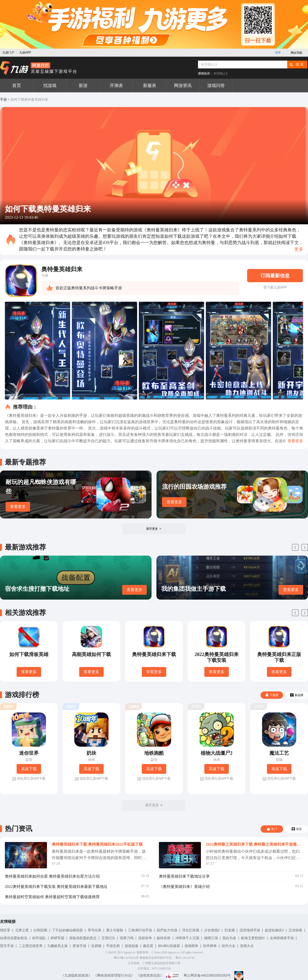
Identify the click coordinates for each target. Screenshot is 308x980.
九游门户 (8, 53)
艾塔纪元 (108, 938)
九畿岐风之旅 (57, 946)
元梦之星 (22, 930)
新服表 (150, 86)
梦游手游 (79, 946)
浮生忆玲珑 (191, 930)
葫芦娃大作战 (167, 930)
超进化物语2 (274, 930)
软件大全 (229, 946)
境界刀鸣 (127, 938)
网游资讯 (183, 86)
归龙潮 (230, 930)
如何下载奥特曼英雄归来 (29, 100)
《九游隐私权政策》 (77, 975)
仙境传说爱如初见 (14, 938)
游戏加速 (132, 946)
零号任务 (95, 930)
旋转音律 (164, 938)
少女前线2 (212, 930)
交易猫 (96, 946)
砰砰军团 (57, 938)
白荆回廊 (40, 930)
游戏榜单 (191, 946)
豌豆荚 (148, 946)
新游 (83, 86)
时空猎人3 (221, 74)
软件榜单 (210, 946)
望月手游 (7, 946)
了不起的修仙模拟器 (67, 930)
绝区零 (5, 930)
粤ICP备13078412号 (126, 958)
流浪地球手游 (250, 930)
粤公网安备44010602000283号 (207, 975)
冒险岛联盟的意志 (83, 938)
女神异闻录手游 (282, 938)
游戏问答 (216, 86)
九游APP (25, 53)
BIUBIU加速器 (169, 946)
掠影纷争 (145, 938)
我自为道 (229, 938)
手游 (3, 100)
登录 (278, 53)
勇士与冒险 (115, 930)
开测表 (116, 86)
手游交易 (113, 946)
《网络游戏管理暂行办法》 (114, 975)
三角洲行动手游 (140, 930)
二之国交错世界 (31, 946)
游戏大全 (247, 946)
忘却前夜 (296, 930)
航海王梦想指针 (253, 938)
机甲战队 (39, 938)
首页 (17, 86)
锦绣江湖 (211, 938)
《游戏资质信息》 (150, 975)
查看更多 (18, 507)
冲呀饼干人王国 (187, 938)
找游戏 (50, 86)
